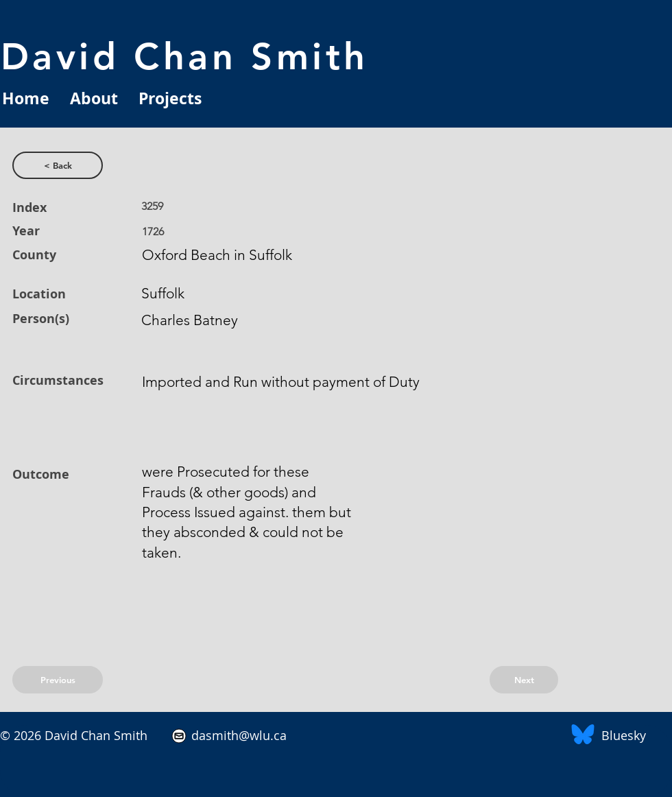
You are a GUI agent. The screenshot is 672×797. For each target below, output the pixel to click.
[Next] (524, 680)
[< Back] (58, 165)
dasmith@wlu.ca (237, 735)
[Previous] (58, 680)
